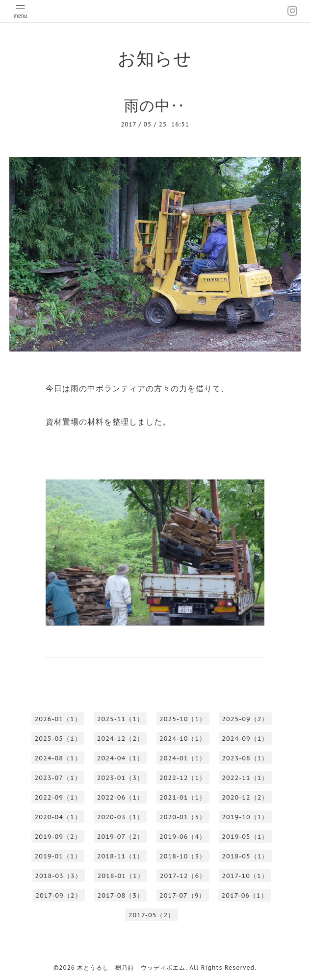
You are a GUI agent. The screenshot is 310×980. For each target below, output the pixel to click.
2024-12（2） (120, 739)
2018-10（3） (183, 856)
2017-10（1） (245, 876)
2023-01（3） (120, 778)
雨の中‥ (155, 105)
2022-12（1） (183, 778)
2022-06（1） (120, 797)
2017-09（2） (58, 895)
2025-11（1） (120, 719)
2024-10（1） (183, 739)
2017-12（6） (183, 876)
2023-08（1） (245, 758)
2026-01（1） (58, 719)
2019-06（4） (183, 837)
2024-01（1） (183, 758)
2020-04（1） (58, 817)
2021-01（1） (183, 797)
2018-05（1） (245, 856)
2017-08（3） (121, 895)
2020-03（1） (120, 817)
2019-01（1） (58, 856)
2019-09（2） (58, 837)
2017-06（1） (244, 895)
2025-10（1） (183, 719)
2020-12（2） (245, 797)
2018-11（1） (120, 856)
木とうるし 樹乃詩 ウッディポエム (131, 967)
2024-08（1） (58, 758)
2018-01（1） (121, 876)
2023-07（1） (58, 778)
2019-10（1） (245, 817)
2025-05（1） (58, 739)
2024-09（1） (245, 739)
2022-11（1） (245, 778)
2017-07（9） (182, 895)
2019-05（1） (245, 837)
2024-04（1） (120, 758)
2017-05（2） (152, 915)
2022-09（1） (58, 797)
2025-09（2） (245, 719)
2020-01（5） (183, 817)
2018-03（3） (58, 876)
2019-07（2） (120, 837)
